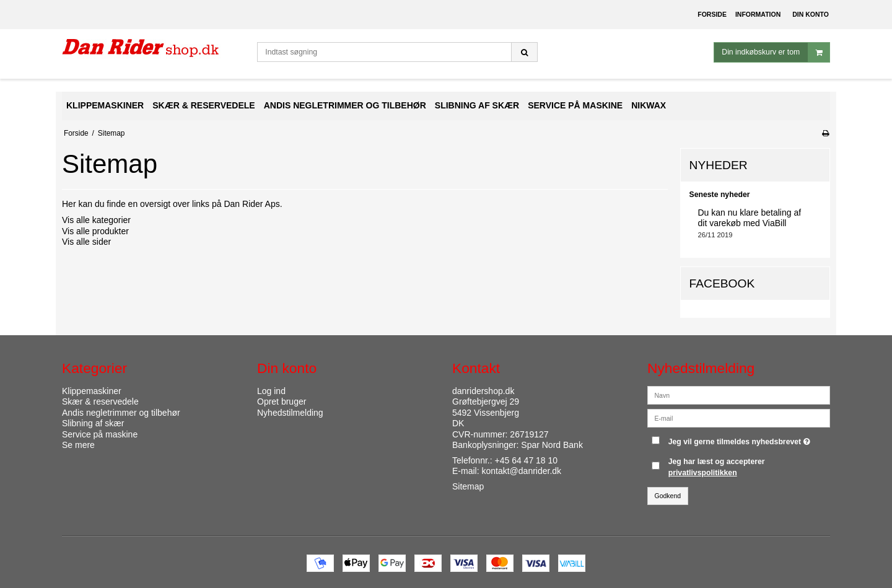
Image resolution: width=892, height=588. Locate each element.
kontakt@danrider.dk (521, 471)
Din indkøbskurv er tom (776, 52)
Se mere (78, 445)
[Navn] (739, 394)
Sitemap (468, 486)
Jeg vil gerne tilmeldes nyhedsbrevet (741, 439)
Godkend (668, 496)
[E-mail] (739, 417)
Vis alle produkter (95, 231)
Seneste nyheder (720, 195)
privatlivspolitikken (703, 473)
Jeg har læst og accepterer (717, 467)
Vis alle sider (86, 242)
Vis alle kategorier (96, 220)
